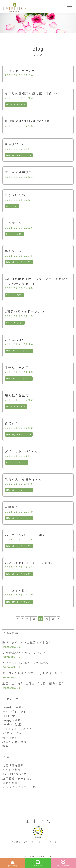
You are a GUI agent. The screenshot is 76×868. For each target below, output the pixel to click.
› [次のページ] (59, 619)
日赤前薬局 (10, 783)
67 (47, 619)
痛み (5, 746)
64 (28, 619)
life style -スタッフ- (19, 155)
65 (34, 619)
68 (53, 619)
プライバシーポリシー (36, 842)
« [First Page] (18, 619)
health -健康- (14, 234)
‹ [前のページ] (22, 619)
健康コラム (10, 738)
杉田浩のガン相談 (16, 104)
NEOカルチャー (14, 733)
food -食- (12, 206)
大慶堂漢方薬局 (13, 766)
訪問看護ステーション (18, 779)
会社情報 (16, 842)
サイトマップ (57, 842)
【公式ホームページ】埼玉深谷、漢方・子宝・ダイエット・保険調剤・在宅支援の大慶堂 (14, 6)
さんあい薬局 (12, 770)
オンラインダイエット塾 (19, 787)
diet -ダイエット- (17, 462)
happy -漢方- (12, 720)
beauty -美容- (15, 323)
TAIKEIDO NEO (14, 774)
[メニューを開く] (70, 6)
